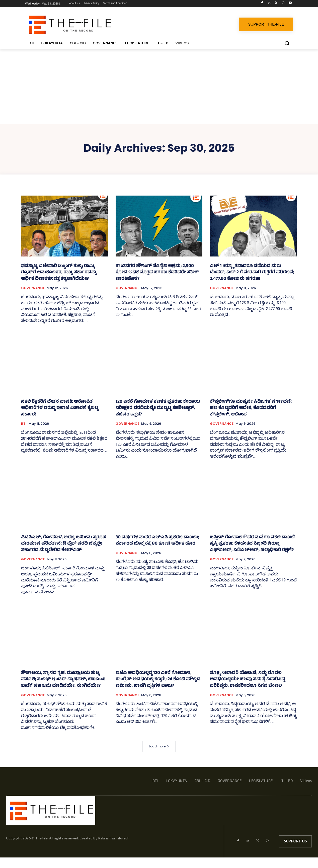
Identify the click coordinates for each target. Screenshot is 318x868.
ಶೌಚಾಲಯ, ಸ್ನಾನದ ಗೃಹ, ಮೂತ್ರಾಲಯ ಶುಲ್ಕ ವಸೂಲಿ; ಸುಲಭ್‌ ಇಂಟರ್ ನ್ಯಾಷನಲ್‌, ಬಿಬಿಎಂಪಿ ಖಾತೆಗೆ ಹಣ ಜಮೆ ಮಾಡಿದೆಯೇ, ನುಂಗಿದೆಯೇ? (63, 680)
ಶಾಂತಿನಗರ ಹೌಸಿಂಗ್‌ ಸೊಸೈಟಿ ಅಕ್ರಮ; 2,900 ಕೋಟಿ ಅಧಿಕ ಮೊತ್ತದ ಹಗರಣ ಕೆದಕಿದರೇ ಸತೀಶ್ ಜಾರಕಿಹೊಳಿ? (157, 273)
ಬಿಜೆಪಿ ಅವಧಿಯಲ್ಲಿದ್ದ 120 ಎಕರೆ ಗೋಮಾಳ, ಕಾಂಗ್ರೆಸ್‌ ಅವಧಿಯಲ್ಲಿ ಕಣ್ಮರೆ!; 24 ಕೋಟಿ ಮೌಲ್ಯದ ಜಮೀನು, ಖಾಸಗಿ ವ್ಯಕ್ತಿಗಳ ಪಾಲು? (158, 680)
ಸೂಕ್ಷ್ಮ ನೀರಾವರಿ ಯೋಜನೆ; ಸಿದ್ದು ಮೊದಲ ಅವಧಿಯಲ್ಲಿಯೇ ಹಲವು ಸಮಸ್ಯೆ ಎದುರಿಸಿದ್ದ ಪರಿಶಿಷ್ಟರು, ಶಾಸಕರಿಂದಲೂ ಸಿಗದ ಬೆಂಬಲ (247, 680)
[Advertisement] (159, 87)
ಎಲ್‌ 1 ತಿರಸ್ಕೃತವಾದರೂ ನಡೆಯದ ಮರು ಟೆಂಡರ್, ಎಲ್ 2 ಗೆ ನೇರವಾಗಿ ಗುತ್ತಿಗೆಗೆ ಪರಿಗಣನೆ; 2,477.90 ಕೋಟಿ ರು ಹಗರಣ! (252, 273)
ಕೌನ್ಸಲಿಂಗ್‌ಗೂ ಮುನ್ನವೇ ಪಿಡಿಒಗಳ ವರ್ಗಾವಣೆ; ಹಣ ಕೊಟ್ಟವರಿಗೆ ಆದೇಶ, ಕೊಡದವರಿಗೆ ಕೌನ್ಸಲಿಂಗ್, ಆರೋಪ (251, 408)
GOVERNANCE (33, 288)
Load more (159, 746)
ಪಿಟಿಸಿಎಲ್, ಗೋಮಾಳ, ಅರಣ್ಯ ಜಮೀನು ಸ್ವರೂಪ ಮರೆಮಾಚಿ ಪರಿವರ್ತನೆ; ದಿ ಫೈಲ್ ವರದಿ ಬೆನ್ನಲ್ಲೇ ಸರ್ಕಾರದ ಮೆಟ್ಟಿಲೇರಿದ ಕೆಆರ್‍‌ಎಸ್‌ (64, 544)
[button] (287, 43)
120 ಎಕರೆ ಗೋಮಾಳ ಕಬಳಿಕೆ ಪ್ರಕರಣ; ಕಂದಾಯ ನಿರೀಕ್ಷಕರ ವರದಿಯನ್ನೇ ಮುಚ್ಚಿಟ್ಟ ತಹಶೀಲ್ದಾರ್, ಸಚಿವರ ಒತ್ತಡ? (158, 408)
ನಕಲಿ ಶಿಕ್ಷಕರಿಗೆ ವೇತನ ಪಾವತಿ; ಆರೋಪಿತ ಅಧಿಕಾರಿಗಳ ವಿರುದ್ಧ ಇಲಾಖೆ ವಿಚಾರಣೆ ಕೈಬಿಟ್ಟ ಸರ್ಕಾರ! (60, 408)
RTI (24, 424)
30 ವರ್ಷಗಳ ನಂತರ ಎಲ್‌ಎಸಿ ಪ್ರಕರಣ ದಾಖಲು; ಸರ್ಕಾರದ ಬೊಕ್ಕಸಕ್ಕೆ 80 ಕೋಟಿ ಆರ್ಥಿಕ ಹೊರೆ (157, 541)
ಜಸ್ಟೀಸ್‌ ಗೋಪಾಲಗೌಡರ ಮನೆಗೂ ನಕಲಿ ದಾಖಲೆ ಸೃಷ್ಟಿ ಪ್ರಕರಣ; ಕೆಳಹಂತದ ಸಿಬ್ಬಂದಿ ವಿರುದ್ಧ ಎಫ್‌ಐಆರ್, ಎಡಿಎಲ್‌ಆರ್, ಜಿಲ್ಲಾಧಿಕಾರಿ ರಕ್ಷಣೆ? (252, 544)
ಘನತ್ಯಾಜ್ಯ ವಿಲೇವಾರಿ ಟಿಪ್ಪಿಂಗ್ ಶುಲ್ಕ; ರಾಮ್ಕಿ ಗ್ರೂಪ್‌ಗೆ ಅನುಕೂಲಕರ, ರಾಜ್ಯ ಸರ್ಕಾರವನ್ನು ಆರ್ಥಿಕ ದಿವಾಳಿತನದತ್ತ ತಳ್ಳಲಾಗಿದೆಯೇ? (59, 273)
